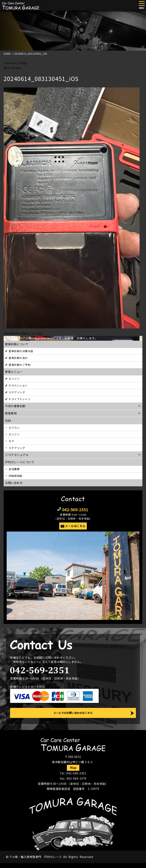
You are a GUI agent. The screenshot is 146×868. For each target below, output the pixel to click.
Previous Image (16, 63)
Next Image (12, 68)
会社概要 (14, 469)
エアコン (14, 428)
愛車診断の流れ (18, 358)
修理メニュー (14, 372)
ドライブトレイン (20, 399)
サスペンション (18, 385)
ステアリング (17, 392)
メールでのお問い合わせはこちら (73, 713)
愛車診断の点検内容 (21, 351)
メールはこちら (75, 526)
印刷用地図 (16, 476)
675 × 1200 (34, 333)
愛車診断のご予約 (20, 365)
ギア (11, 441)
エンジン (14, 379)
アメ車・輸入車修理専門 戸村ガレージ (35, 857)
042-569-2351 (75, 510)
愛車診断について (17, 344)
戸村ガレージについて (20, 462)
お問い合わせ (14, 483)
